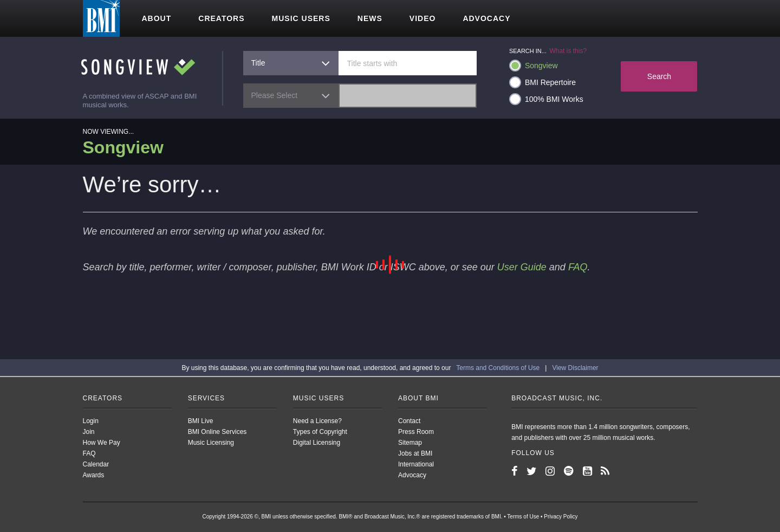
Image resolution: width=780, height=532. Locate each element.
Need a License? (317, 421)
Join (89, 432)
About (157, 18)
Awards (94, 475)
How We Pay (102, 443)
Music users (301, 18)
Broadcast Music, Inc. (557, 398)
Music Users (318, 398)
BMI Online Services (217, 432)
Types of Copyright (320, 432)
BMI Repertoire (542, 82)
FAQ (578, 267)
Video (423, 18)
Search (659, 76)
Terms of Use (523, 517)
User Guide (522, 267)
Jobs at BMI (415, 453)
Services (206, 398)
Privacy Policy (561, 517)
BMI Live (201, 421)
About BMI (418, 398)
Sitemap (410, 443)
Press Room (416, 432)
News (370, 18)
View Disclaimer (575, 368)
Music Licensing (211, 443)
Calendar (96, 464)
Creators (221, 18)
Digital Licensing (317, 443)
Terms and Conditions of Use (498, 368)
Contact (409, 421)
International (416, 464)
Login (91, 421)
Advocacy (486, 18)
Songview (534, 66)
